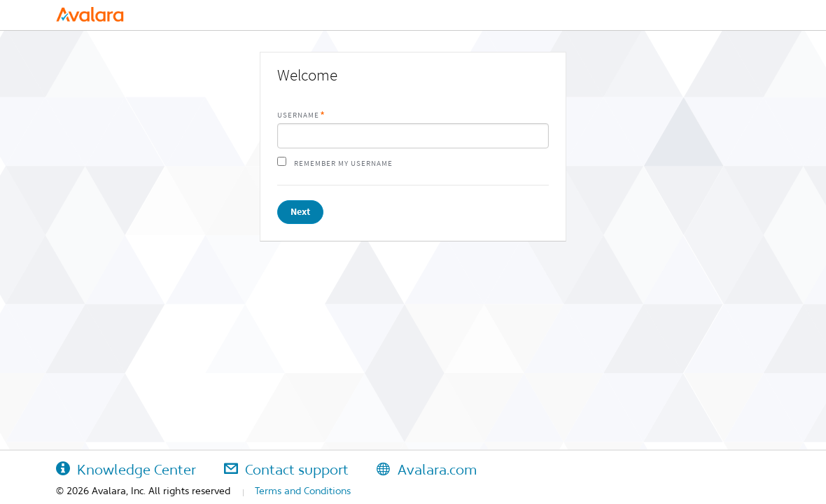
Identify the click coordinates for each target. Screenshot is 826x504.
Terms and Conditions (303, 491)
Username (298, 115)
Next (300, 212)
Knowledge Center (126, 470)
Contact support (286, 470)
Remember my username (343, 163)
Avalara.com (427, 470)
